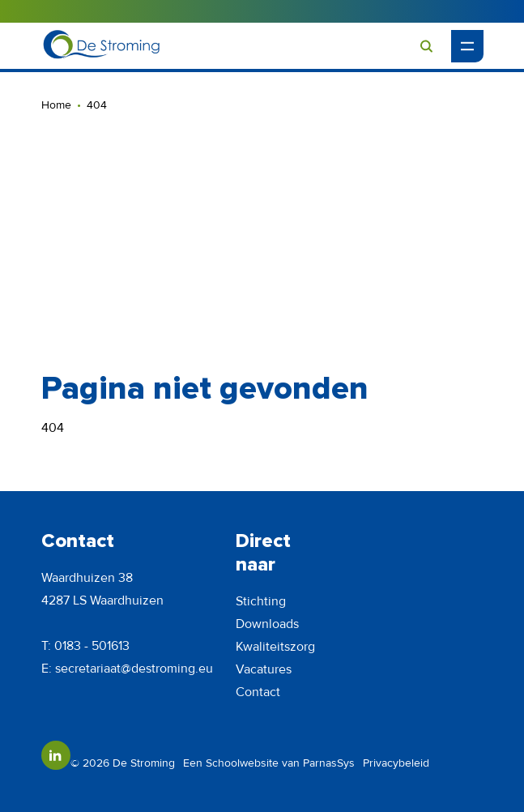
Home (56, 105)
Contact (258, 692)
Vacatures (264, 669)
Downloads (267, 624)
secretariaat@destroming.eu (134, 669)
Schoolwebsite (242, 763)
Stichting (261, 601)
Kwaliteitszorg (275, 647)
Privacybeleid (396, 763)
